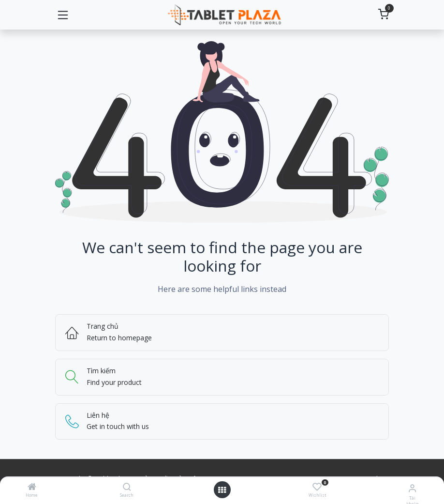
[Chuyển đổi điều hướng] (63, 15)
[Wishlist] (317, 487)
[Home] (32, 487)
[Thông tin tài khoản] (412, 488)
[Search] (127, 487)
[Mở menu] (222, 490)
